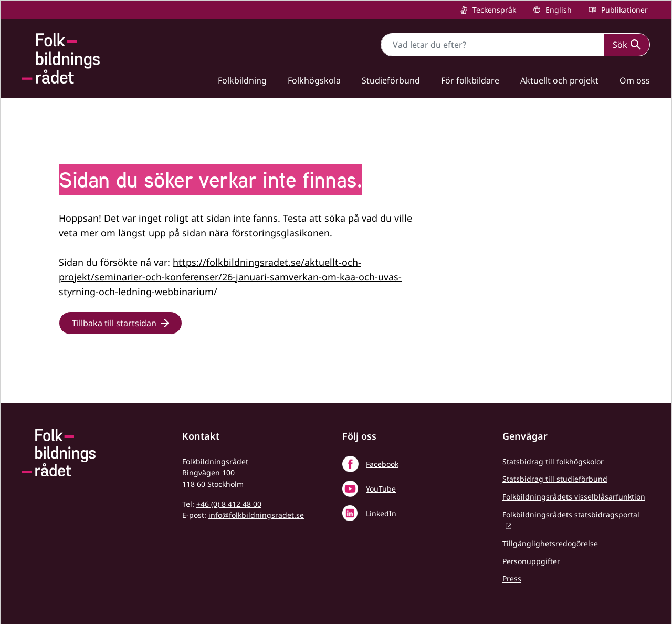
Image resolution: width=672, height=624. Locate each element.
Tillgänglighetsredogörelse (550, 543)
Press (512, 579)
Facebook (382, 464)
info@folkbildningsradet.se (256, 515)
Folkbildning (242, 80)
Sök (627, 45)
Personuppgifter (531, 561)
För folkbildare (470, 80)
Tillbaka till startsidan (114, 323)
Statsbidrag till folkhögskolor (553, 461)
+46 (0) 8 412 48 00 (229, 504)
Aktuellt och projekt (559, 80)
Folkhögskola (314, 80)
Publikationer (623, 10)
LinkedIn (381, 513)
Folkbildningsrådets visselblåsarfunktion (574, 497)
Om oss (635, 80)
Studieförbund (391, 80)
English (558, 10)
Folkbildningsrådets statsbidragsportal (571, 514)
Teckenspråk (493, 10)
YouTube (381, 489)
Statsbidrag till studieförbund (555, 479)
